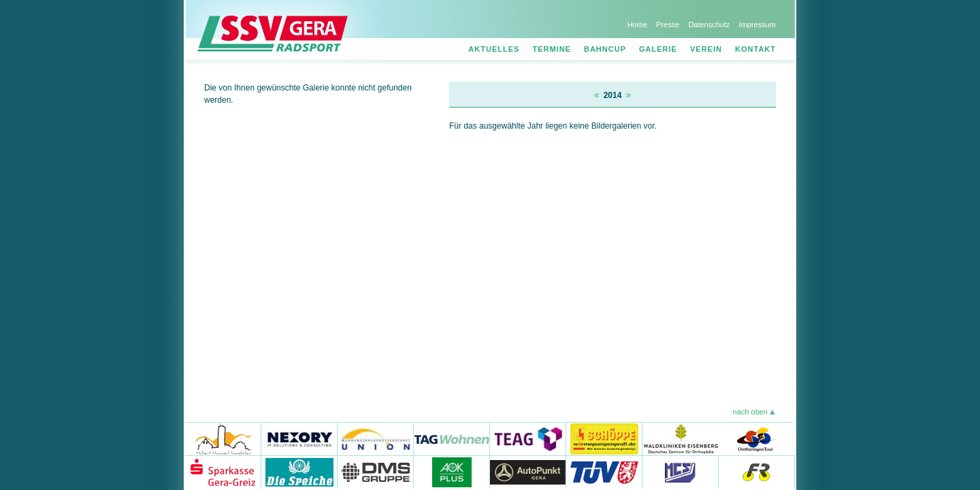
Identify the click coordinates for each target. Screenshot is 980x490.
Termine (552, 49)
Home (637, 24)
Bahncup (605, 49)
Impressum (757, 24)
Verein (706, 49)
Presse (668, 24)
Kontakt (755, 49)
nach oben (750, 412)
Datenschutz (709, 24)
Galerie (658, 49)
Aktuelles (494, 49)
